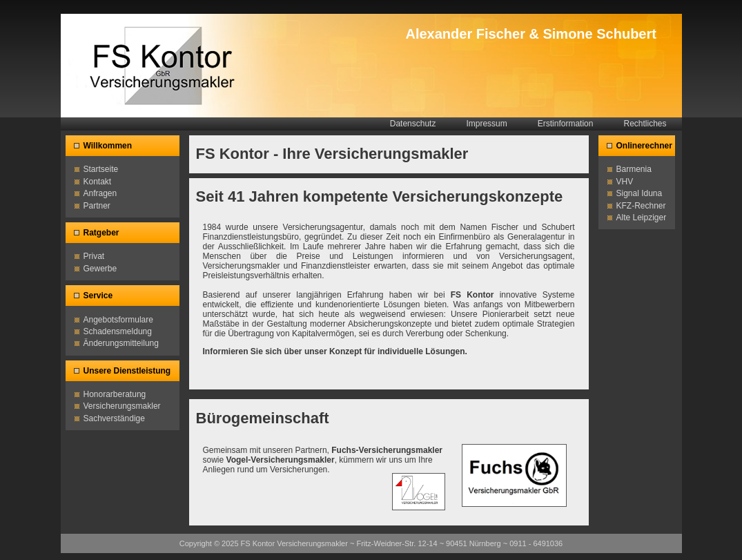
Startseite (101, 169)
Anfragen (100, 193)
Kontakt (98, 182)
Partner (97, 206)
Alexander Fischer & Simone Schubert (531, 34)
